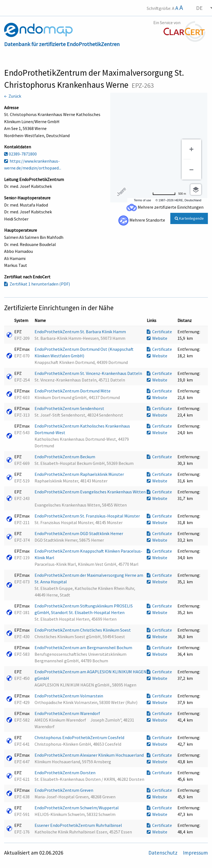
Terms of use (142, 200)
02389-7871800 (20, 154)
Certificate (159, 332)
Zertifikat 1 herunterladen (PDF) (37, 284)
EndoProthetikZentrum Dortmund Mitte (73, 391)
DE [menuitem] (199, 8)
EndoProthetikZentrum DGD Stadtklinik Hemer (79, 533)
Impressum (195, 853)
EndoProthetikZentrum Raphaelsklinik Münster (80, 474)
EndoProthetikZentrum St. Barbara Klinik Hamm (81, 332)
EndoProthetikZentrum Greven (64, 790)
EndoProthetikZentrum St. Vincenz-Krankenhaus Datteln (89, 373)
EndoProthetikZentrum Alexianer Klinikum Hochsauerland (90, 755)
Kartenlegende (189, 218)
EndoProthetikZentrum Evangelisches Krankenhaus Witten (90, 492)
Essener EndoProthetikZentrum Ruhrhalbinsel (79, 825)
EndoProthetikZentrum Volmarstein (69, 696)
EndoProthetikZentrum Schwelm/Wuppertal (77, 808)
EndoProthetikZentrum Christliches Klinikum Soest (83, 630)
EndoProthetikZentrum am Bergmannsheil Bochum (84, 648)
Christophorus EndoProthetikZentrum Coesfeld (80, 737)
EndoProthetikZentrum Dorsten (65, 773)
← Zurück (13, 96)
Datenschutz (163, 853)
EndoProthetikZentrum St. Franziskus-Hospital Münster (88, 516)
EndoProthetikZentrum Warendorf (68, 713)
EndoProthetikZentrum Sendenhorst (70, 408)
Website (157, 338)
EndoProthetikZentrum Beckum (65, 457)
